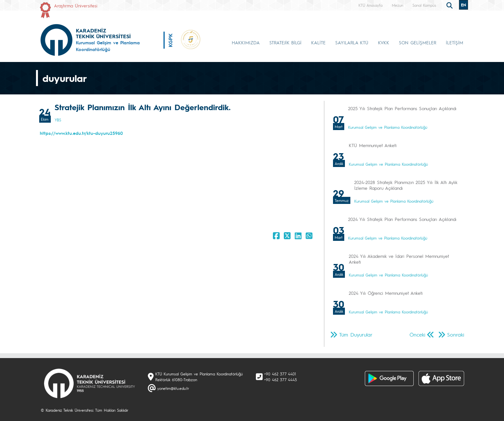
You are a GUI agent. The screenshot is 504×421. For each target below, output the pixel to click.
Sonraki (456, 334)
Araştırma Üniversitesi (76, 5)
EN (464, 5)
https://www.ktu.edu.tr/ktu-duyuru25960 (81, 133)
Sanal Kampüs (424, 5)
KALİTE (318, 42)
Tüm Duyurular (356, 334)
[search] (450, 5)
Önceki (417, 334)
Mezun (397, 5)
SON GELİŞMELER (418, 42)
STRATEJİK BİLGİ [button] (285, 42)
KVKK (384, 42)
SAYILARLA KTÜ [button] (352, 42)
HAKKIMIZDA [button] (246, 42)
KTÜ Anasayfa (370, 5)
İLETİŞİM (455, 42)
